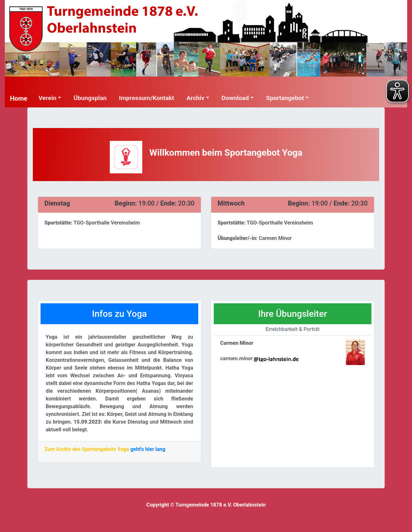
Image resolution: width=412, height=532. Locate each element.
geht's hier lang (148, 449)
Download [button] (235, 98)
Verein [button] (48, 98)
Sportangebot (285, 98)
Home (19, 98)
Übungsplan (90, 98)
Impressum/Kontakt (147, 98)
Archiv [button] (195, 98)
